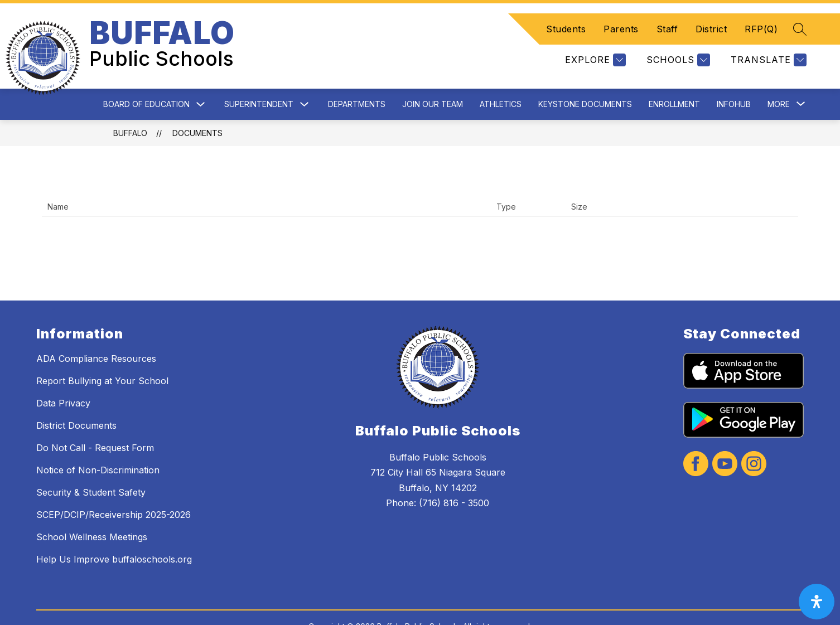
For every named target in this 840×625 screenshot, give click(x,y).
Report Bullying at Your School (102, 354)
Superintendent (259, 77)
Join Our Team (433, 77)
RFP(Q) (761, 16)
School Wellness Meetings (92, 510)
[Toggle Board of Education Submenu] (201, 78)
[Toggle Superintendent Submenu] (305, 78)
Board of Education (146, 77)
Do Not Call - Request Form (95, 421)
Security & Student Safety (91, 466)
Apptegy (444, 609)
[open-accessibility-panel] (817, 602)
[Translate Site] (767, 47)
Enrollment (674, 77)
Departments (357, 77)
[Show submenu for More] (779, 77)
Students (566, 16)
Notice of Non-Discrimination (98, 443)
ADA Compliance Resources (96, 332)
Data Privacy (63, 376)
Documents (197, 106)
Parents (621, 16)
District (711, 16)
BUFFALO (130, 106)
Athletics (501, 77)
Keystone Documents (585, 77)
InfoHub (734, 77)
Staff (667, 16)
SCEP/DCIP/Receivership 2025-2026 (114, 488)
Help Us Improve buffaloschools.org (114, 532)
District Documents (76, 399)
